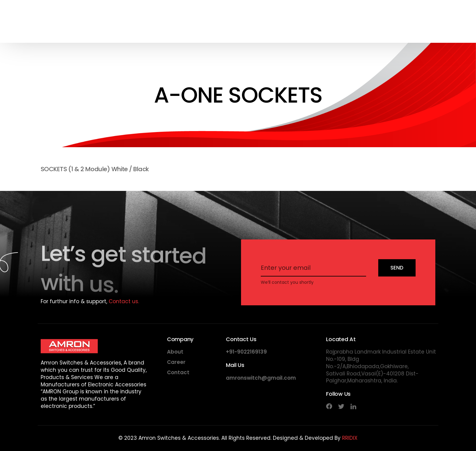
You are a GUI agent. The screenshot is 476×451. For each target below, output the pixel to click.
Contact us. (124, 301)
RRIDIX (350, 438)
